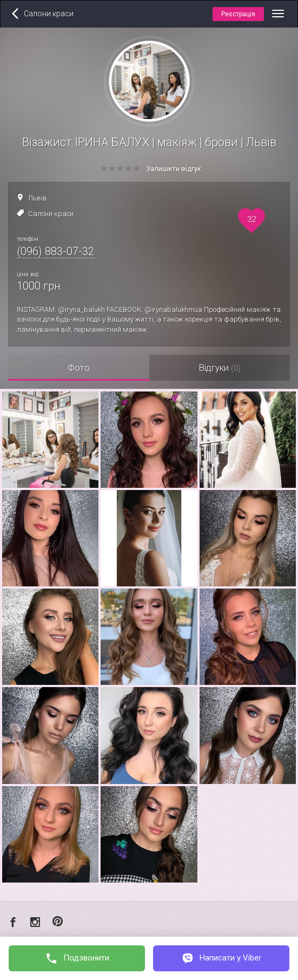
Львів (38, 198)
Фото (79, 368)
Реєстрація (238, 14)
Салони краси (51, 214)
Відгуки (220, 368)
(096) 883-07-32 (55, 251)
